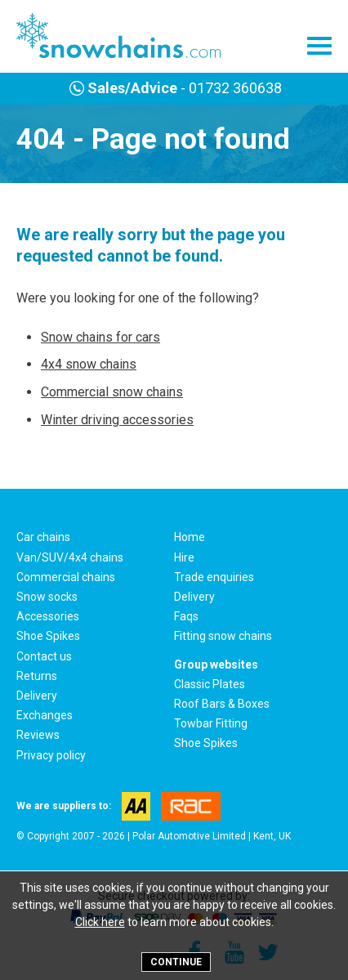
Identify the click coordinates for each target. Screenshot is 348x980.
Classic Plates (210, 684)
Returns (37, 676)
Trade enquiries (214, 577)
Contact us (44, 656)
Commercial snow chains (112, 392)
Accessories (48, 616)
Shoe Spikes (48, 636)
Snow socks (47, 597)
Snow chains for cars (100, 337)
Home (190, 537)
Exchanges (45, 715)
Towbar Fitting (211, 723)
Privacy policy (51, 755)
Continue (176, 962)
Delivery (194, 597)
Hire (184, 557)
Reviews (38, 735)
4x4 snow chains (89, 364)
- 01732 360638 (174, 88)
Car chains (43, 537)
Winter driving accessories (117, 420)
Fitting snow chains (223, 636)
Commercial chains (66, 577)
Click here (100, 922)
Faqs (186, 616)
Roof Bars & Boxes (222, 704)
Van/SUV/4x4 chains (70, 557)
